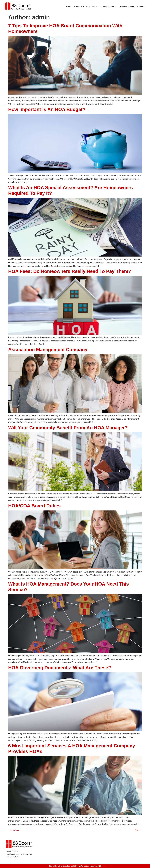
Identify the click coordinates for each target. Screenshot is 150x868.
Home (69, 6)
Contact (141, 6)
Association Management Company (48, 350)
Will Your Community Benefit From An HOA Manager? (68, 428)
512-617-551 (11, 851)
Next (138, 830)
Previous (13, 830)
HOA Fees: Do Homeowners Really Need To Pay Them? (70, 271)
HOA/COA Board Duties (34, 506)
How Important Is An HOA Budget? (47, 109)
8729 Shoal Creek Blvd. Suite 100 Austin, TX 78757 (19, 855)
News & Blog (92, 6)
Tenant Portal (108, 6)
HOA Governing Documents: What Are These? (60, 668)
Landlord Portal (127, 6)
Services (79, 6)
